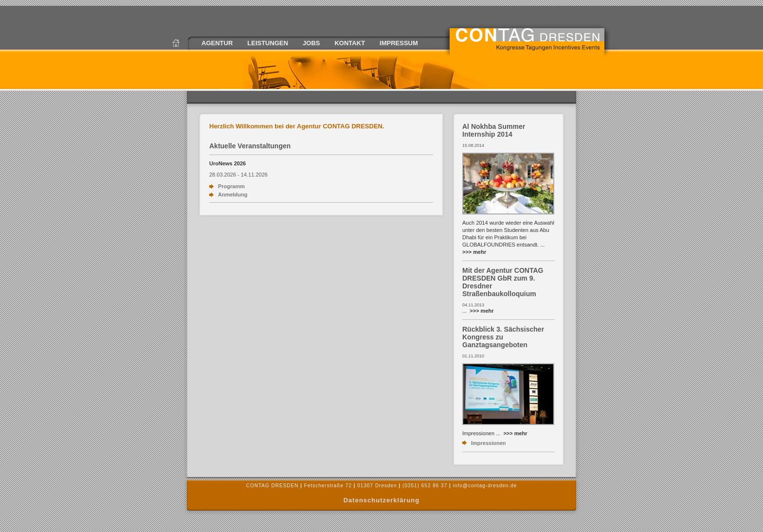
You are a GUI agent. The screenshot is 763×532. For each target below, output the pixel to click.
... (478, 311)
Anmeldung (233, 195)
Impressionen (489, 443)
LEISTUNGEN (268, 43)
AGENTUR (217, 43)
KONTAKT (350, 43)
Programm (231, 186)
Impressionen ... (495, 433)
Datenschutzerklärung (382, 500)
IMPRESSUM (399, 43)
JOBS (311, 43)
